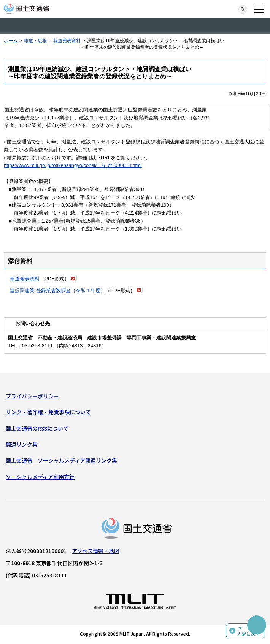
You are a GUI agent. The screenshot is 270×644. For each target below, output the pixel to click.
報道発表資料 (67, 41)
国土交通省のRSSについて (37, 428)
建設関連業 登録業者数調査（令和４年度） (58, 290)
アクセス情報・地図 (96, 551)
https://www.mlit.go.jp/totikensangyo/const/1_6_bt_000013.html (73, 165)
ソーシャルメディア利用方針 (40, 477)
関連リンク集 (22, 444)
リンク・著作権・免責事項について (48, 412)
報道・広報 (35, 41)
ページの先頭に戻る (249, 631)
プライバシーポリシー (32, 396)
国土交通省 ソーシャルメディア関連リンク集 (61, 460)
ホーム (11, 41)
